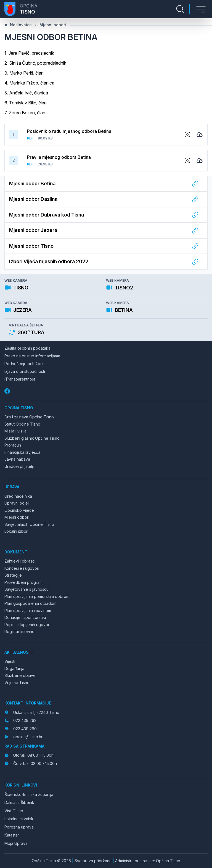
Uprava (12, 487)
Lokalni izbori (16, 531)
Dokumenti (16, 552)
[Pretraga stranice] (180, 9)
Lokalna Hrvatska (20, 819)
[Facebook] (8, 391)
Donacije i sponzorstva (25, 617)
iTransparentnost (20, 379)
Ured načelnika (18, 496)
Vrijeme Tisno (17, 683)
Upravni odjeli (17, 503)
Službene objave (20, 675)
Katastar (12, 835)
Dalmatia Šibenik (19, 802)
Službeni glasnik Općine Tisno (32, 438)
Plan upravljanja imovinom (28, 610)
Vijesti (10, 661)
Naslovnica (18, 25)
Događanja (14, 668)
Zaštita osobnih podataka (27, 348)
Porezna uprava (19, 827)
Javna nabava (17, 459)
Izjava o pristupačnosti (25, 371)
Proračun (13, 445)
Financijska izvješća (22, 452)
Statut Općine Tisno (22, 424)
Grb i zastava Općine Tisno (29, 417)
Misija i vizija (15, 431)
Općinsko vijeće (19, 510)
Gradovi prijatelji (19, 466)
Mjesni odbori (50, 25)
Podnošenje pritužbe (24, 364)
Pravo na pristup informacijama (32, 356)
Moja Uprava (16, 843)
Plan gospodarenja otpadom (30, 603)
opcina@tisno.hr (28, 737)
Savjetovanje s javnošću (26, 589)
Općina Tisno (19, 408)
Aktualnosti (18, 652)
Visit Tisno (14, 811)
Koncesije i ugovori (22, 568)
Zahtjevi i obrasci (20, 561)
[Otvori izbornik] (201, 9)
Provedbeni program (23, 582)
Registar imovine (19, 631)
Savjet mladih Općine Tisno (29, 524)
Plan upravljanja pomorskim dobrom (37, 596)
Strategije (13, 575)
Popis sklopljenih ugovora (28, 625)
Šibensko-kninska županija (29, 794)
